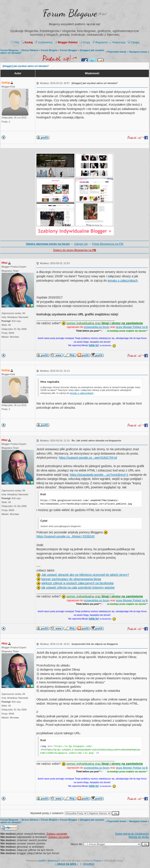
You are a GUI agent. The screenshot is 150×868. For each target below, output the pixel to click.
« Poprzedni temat (116, 52)
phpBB (42, 861)
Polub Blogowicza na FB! (108, 244)
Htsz (4, 263)
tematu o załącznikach (123, 281)
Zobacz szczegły (57, 834)
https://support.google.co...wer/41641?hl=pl (88, 458)
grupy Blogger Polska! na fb (132, 327)
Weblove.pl (53, 861)
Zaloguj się (81, 244)
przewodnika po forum (97, 327)
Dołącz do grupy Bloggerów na (75, 250)
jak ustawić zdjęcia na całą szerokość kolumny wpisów (78, 587)
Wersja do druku (139, 837)
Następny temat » (139, 52)
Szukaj (27, 42)
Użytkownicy (44, 42)
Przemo (97, 861)
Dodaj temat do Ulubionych (132, 834)
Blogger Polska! (66, 42)
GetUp (6, 83)
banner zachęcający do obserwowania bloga (71, 579)
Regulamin (100, 42)
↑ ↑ (67, 864)
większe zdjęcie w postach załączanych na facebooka (77, 583)
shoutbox (89, 864)
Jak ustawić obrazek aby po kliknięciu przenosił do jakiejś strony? (85, 575)
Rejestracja (117, 42)
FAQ (15, 42)
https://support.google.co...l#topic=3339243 (65, 536)
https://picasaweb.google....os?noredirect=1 (99, 475)
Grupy (85, 42)
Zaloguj (134, 42)
